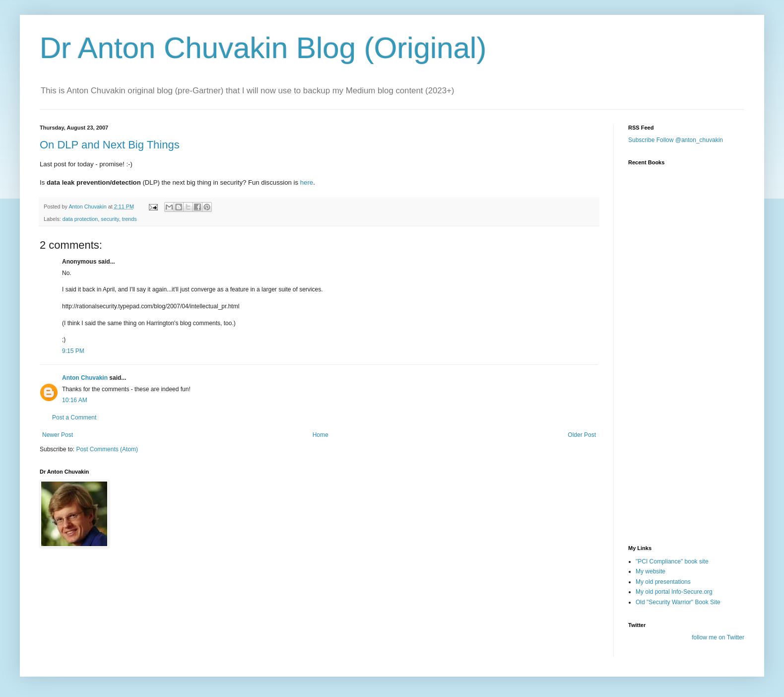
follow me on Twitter (718, 637)
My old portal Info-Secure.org (674, 592)
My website (651, 571)
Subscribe (641, 140)
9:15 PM (73, 351)
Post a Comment (74, 418)
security (110, 219)
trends (130, 219)
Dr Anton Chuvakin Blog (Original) (263, 48)
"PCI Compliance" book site (672, 561)
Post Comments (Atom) (107, 449)
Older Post (582, 435)
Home (321, 435)
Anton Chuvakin (85, 378)
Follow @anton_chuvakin (690, 140)
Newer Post (58, 435)
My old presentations (663, 582)
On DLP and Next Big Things (110, 145)
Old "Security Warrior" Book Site (678, 602)
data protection (80, 219)
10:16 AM (75, 400)
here (307, 182)
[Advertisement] (678, 478)
